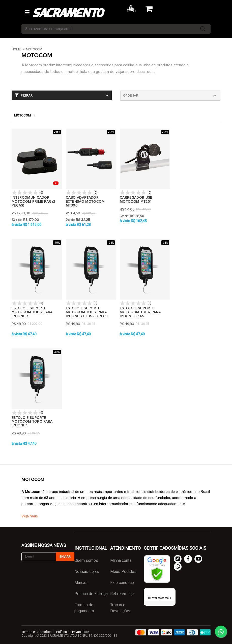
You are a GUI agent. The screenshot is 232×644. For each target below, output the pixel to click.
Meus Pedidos (123, 572)
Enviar (65, 557)
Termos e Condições (36, 632)
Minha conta (121, 560)
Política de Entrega (91, 594)
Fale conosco (122, 583)
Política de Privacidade (73, 632)
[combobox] (170, 96)
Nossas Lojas (87, 572)
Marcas (81, 583)
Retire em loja (122, 594)
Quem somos (86, 560)
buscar (203, 29)
